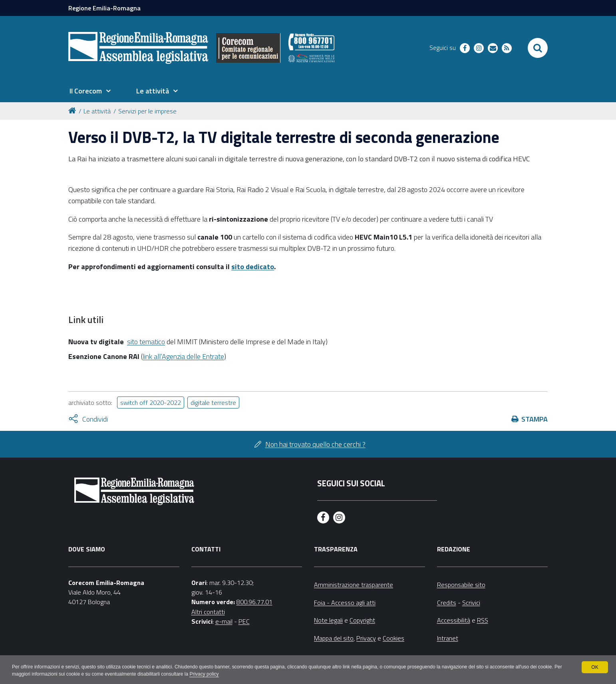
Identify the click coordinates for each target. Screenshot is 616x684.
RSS (483, 620)
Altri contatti (208, 612)
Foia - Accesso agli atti (345, 603)
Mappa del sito (334, 638)
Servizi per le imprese (147, 111)
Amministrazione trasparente (354, 585)
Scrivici (471, 603)
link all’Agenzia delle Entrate (183, 356)
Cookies (393, 638)
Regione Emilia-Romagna (104, 8)
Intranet (448, 638)
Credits (447, 603)
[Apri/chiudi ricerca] (538, 48)
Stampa (535, 419)
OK (595, 667)
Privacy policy (205, 674)
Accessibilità (454, 620)
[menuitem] (90, 91)
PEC (244, 621)
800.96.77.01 (254, 602)
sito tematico (146, 342)
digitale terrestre (213, 402)
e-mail (224, 621)
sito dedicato (253, 267)
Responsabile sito (461, 585)
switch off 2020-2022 (151, 402)
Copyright (362, 620)
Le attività (97, 111)
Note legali (328, 620)
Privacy (366, 638)
